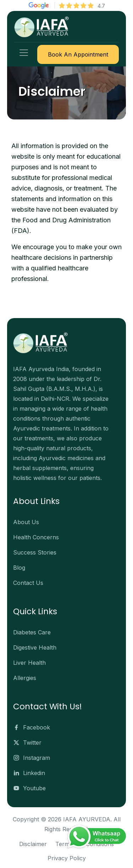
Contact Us (28, 583)
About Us (26, 522)
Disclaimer (33, 844)
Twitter (27, 743)
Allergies (25, 678)
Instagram (32, 758)
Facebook (32, 727)
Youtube (29, 788)
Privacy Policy (67, 858)
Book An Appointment (78, 54)
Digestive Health (35, 647)
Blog (19, 568)
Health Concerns (36, 537)
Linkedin (29, 773)
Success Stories (35, 552)
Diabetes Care (32, 632)
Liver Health (29, 663)
